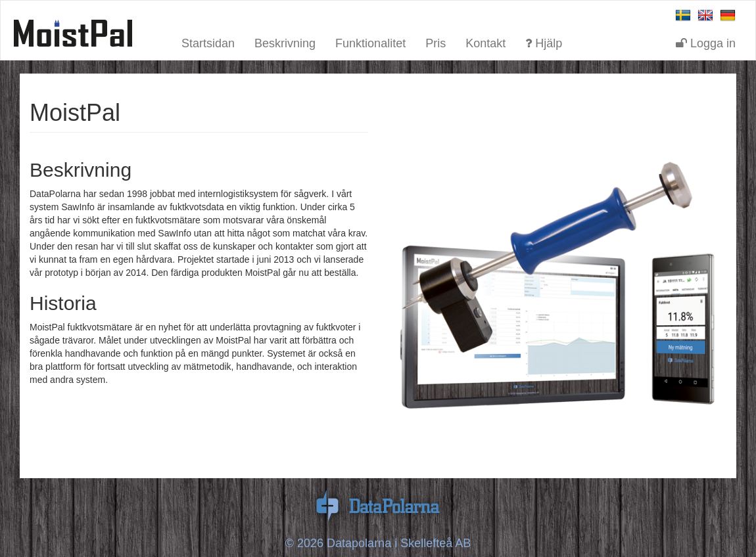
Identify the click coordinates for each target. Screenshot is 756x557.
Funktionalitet (370, 42)
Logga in (706, 42)
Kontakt (485, 42)
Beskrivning (285, 42)
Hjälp (544, 42)
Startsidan (208, 42)
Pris (436, 42)
